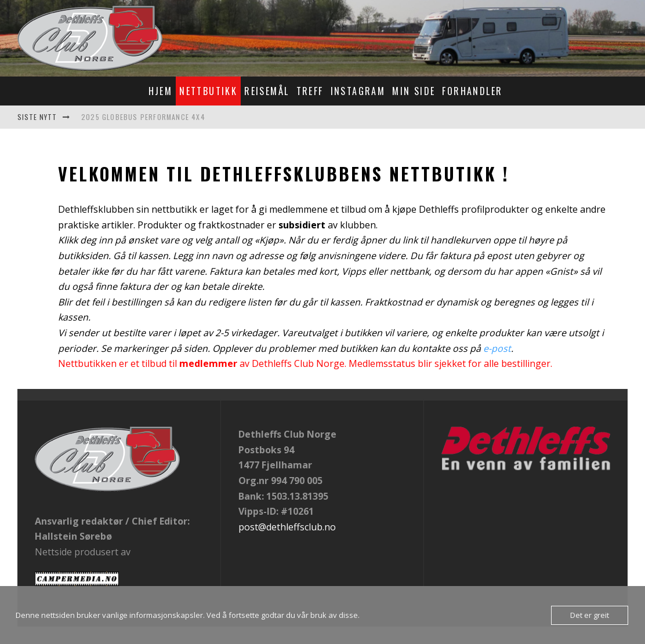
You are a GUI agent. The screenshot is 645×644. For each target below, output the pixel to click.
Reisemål (267, 91)
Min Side (414, 91)
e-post (497, 348)
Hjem (161, 91)
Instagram (358, 91)
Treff (310, 91)
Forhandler (472, 91)
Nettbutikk (208, 91)
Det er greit (590, 615)
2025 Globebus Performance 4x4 (143, 117)
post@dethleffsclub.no (287, 527)
